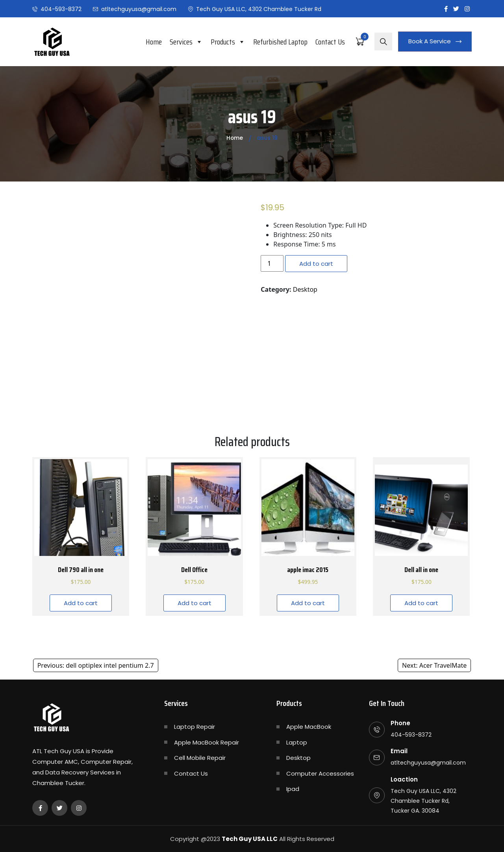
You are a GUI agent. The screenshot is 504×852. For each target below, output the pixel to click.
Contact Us (330, 42)
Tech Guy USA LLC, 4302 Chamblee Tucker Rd (259, 9)
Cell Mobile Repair (200, 758)
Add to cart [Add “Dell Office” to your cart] (195, 603)
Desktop (305, 289)
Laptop (297, 742)
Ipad (293, 789)
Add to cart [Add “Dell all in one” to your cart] (421, 603)
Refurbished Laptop (280, 42)
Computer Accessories (320, 773)
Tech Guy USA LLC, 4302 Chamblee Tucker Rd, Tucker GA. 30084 (423, 801)
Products (228, 42)
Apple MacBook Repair (207, 742)
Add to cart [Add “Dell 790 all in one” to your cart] (81, 603)
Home (154, 42)
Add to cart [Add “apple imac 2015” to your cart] (308, 603)
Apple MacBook (309, 727)
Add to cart (316, 264)
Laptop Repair (195, 727)
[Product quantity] (272, 263)
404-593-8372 (61, 9)
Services (186, 42)
